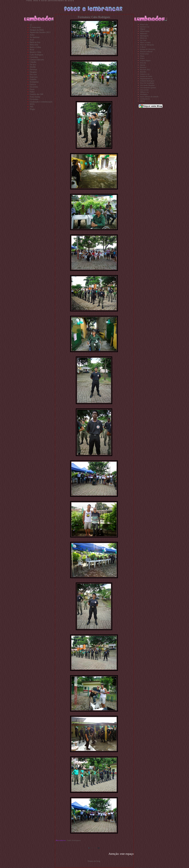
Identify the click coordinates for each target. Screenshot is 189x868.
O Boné (143, 47)
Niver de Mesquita (147, 45)
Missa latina (145, 31)
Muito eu (143, 38)
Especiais (34, 77)
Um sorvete (144, 90)
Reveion (143, 67)
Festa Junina (35, 97)
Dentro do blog (94, 861)
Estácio (33, 84)
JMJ (31, 107)
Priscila (143, 63)
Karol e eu (144, 24)
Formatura (34, 99)
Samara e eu (145, 74)
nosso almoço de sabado (149, 97)
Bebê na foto (35, 42)
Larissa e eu (145, 27)
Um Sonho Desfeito (147, 85)
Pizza (142, 56)
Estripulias (34, 82)
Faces (32, 89)
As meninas (35, 37)
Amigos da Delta (37, 30)
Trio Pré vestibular (147, 83)
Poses (142, 58)
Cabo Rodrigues (36, 55)
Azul (32, 40)
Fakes (32, 92)
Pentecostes (144, 54)
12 (31, 25)
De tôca (33, 65)
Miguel (143, 29)
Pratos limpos (145, 60)
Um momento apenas (148, 88)
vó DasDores (145, 99)
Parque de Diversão (148, 49)
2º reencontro (35, 27)
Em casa (33, 74)
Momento (144, 33)
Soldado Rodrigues (147, 81)
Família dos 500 (36, 94)
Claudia (33, 62)
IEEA (32, 104)
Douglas (33, 72)
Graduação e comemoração (41, 102)
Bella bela (34, 45)
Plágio (32, 109)
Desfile (33, 67)
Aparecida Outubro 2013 (40, 32)
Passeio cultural (146, 51)
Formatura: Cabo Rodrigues (94, 17)
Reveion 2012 (145, 70)
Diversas (33, 69)
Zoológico (144, 94)
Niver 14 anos (145, 42)
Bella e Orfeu (35, 47)
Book (32, 50)
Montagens (144, 36)
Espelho (33, 79)
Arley (32, 35)
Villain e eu (144, 92)
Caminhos (34, 57)
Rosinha (143, 72)
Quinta (143, 65)
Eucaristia (34, 87)
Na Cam (143, 40)
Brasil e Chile (35, 52)
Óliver (142, 101)
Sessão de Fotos (146, 76)
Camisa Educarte (37, 60)
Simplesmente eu (146, 79)
